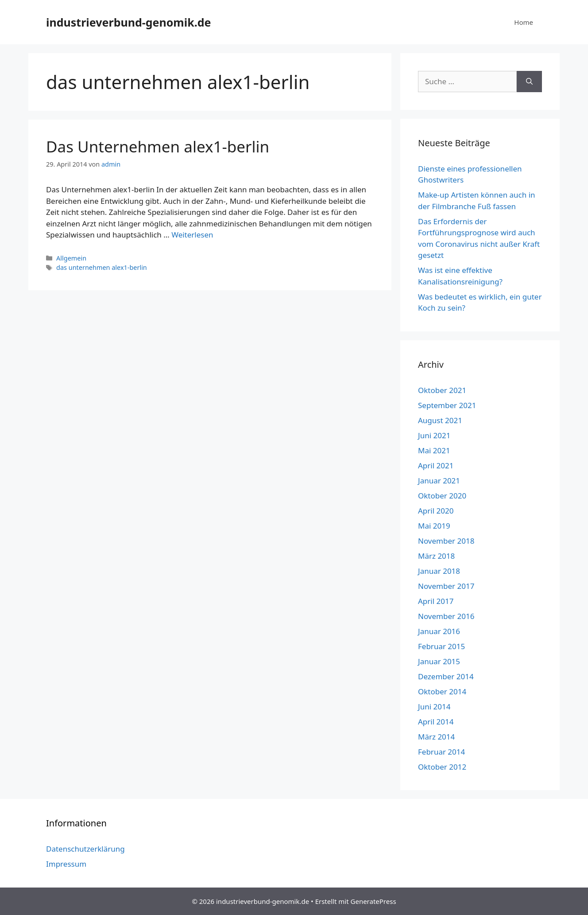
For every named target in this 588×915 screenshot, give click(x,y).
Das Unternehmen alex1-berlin (158, 146)
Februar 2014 (441, 752)
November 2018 (446, 541)
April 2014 (436, 722)
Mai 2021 (434, 450)
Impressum (66, 864)
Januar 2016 (439, 631)
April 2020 (436, 511)
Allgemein (71, 258)
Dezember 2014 (446, 676)
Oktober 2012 (442, 767)
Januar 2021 (439, 481)
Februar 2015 (441, 646)
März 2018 (436, 556)
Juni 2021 (434, 435)
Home (524, 22)
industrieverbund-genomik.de (128, 22)
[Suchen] (529, 82)
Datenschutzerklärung (85, 849)
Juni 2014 (434, 707)
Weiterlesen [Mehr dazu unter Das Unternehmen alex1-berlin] (192, 235)
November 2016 (446, 616)
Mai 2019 (434, 526)
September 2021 (447, 405)
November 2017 (446, 586)
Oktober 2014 (442, 691)
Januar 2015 (439, 661)
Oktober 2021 (442, 390)
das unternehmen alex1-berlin (102, 267)
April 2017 (436, 601)
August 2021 (440, 420)
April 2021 (436, 465)
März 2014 (436, 737)
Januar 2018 (439, 571)
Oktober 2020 (442, 496)
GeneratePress (373, 901)
